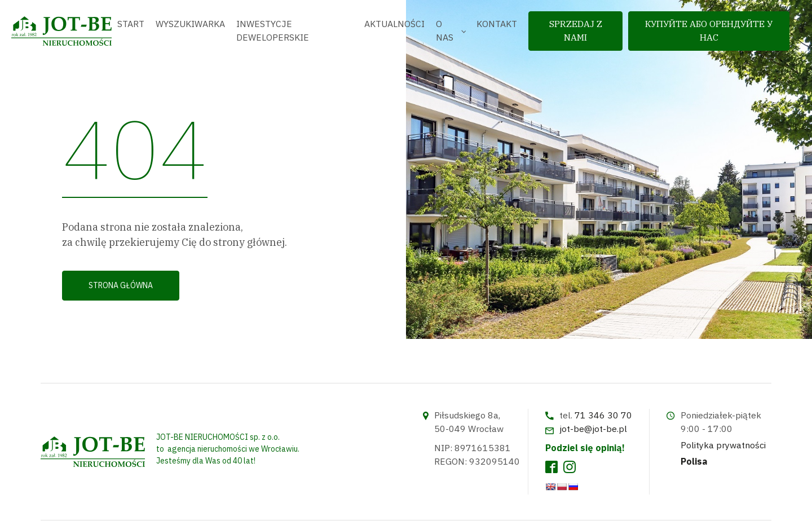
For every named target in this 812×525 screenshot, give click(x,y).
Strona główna (121, 285)
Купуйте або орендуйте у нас (709, 30)
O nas (445, 30)
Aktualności (394, 24)
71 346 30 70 (603, 415)
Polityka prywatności (723, 445)
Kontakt (497, 24)
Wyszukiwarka (190, 24)
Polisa (694, 461)
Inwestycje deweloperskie (273, 30)
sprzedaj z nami (576, 30)
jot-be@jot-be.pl (593, 429)
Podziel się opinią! (585, 448)
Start (131, 24)
